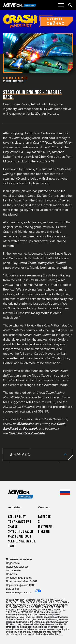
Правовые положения (19, 560)
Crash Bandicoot (20, 536)
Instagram (45, 527)
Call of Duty (17, 517)
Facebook (45, 517)
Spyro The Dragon (21, 532)
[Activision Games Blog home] (21, 494)
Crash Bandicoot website (27, 433)
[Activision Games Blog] (20, 5)
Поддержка (13, 563)
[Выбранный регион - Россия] (65, 492)
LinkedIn (44, 532)
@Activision (26, 424)
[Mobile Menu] (61, 5)
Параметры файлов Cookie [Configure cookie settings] (20, 585)
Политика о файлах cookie (22, 582)
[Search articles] (70, 5)
